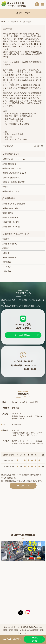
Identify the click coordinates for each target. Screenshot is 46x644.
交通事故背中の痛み (10, 218)
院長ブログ (14, 22)
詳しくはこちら (23, 486)
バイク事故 (7, 267)
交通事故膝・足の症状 (11, 227)
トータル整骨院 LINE (23, 335)
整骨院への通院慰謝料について (14, 173)
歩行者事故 (7, 271)
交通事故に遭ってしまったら (14, 159)
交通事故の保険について (12, 168)
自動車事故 (7, 262)
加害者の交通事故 (9, 257)
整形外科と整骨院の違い (12, 178)
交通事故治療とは (9, 164)
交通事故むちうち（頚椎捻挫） (14, 204)
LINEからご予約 (34, 639)
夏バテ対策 (39, 146)
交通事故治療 (8, 146)
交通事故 (6, 239)
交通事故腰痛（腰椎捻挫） (13, 208)
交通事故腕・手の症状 (11, 222)
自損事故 (6, 253)
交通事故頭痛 (8, 213)
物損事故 (6, 248)
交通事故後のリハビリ (11, 191)
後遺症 (5, 187)
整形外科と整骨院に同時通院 (14, 182)
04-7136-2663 (25, 361)
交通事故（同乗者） (10, 244)
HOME (3, 22)
